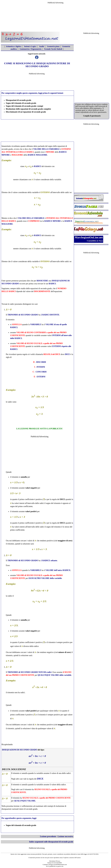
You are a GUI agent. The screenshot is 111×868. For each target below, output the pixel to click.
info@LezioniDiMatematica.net (58, 864)
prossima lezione (13, 806)
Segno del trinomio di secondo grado (21, 103)
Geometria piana (53, 46)
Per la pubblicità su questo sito (55, 866)
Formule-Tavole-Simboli (53, 49)
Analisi (42, 46)
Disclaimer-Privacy (55, 861)
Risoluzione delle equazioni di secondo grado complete (28, 109)
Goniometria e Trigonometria (31, 49)
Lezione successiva (65, 836)
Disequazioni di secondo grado (19, 100)
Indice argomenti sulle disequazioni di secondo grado (51, 842)
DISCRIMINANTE (42, 291)
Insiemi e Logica (30, 46)
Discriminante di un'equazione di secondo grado (26, 112)
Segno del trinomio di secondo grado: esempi (24, 106)
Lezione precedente (48, 836)
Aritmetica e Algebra (14, 46)
